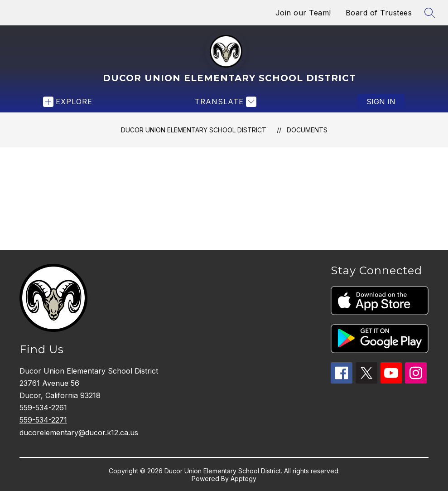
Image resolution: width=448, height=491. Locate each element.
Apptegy (243, 479)
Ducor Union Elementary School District (194, 130)
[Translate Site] (224, 102)
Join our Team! (303, 13)
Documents (307, 130)
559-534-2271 (43, 420)
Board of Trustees (379, 13)
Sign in (381, 102)
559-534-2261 (43, 408)
